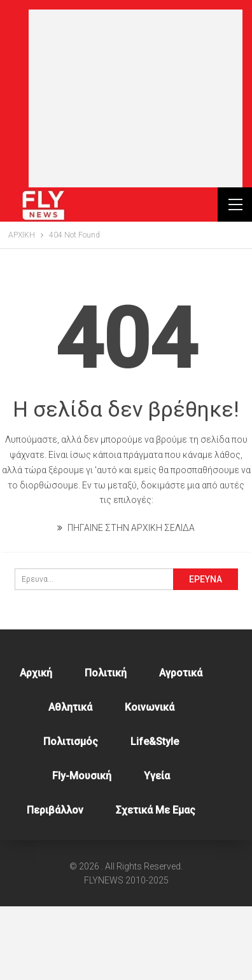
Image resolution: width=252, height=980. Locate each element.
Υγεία (157, 849)
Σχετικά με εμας (156, 884)
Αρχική (36, 747)
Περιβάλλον (55, 884)
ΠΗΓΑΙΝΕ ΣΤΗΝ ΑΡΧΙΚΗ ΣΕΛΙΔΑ (126, 601)
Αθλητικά (70, 781)
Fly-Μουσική (82, 849)
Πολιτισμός (71, 815)
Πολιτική (106, 747)
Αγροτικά (181, 747)
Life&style (155, 815)
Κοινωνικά (150, 781)
